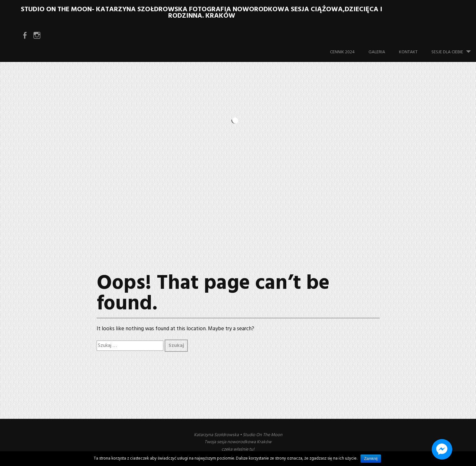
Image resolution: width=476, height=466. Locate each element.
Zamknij (371, 459)
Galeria (377, 52)
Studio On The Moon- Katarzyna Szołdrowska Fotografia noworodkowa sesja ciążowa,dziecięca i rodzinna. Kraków (202, 13)
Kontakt (408, 52)
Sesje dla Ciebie (454, 49)
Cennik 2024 (342, 52)
